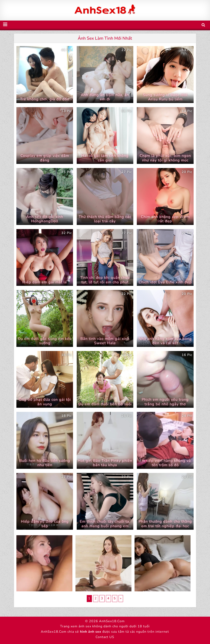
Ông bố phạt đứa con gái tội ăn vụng (45, 402)
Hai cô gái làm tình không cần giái (105, 158)
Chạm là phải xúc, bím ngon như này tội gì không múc (165, 158)
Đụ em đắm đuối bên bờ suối (105, 404)
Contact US (105, 637)
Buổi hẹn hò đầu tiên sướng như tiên (45, 463)
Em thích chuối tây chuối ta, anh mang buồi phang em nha (105, 526)
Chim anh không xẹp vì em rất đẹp (165, 219)
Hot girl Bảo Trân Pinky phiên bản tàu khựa (105, 463)
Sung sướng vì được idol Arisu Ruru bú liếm (165, 97)
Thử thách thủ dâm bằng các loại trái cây (105, 219)
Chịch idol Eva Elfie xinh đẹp (165, 282)
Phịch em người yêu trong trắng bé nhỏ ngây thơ (165, 402)
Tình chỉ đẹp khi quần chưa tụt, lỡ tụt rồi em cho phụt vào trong (105, 282)
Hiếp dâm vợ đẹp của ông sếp (45, 524)
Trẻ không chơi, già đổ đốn (45, 99)
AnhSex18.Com (112, 621)
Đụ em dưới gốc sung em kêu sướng (45, 341)
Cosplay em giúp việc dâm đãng (45, 158)
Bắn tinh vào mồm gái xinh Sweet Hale (105, 341)
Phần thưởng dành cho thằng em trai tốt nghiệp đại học (165, 524)
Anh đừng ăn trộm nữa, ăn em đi (105, 97)
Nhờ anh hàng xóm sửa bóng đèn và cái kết (165, 341)
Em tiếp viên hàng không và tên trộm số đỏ (165, 463)
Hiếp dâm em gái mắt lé (45, 282)
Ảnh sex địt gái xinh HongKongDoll (45, 219)
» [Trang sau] (121, 598)
